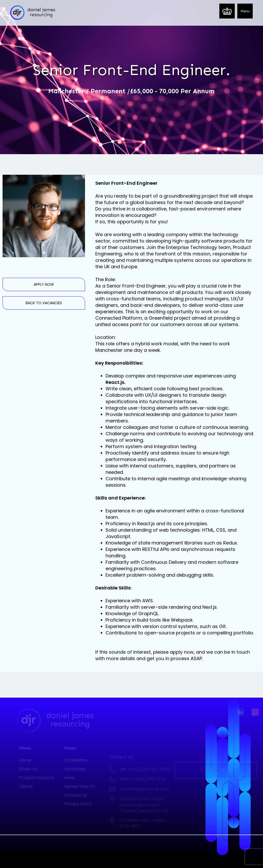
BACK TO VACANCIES (44, 303)
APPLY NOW (44, 284)
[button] (245, 11)
